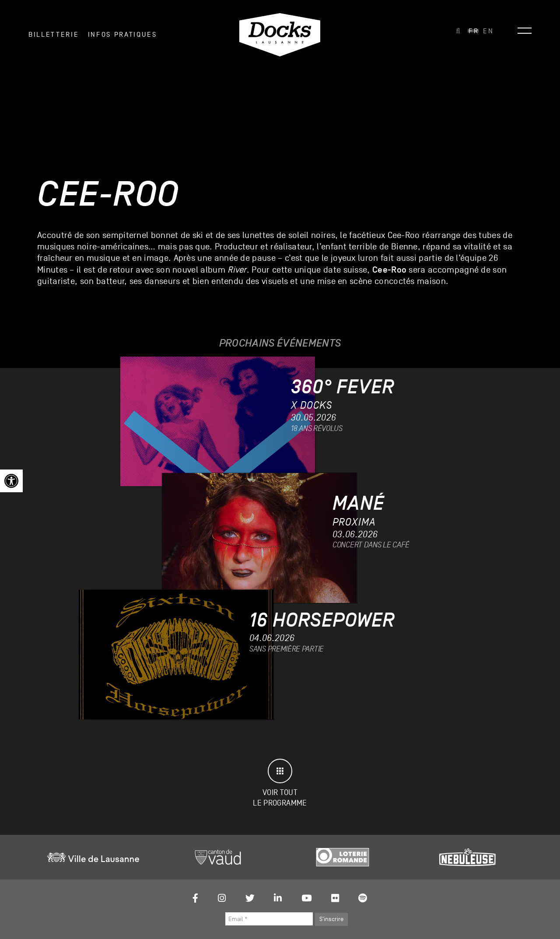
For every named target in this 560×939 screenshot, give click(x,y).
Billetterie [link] (54, 35)
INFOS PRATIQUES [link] (122, 35)
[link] (11, 481)
